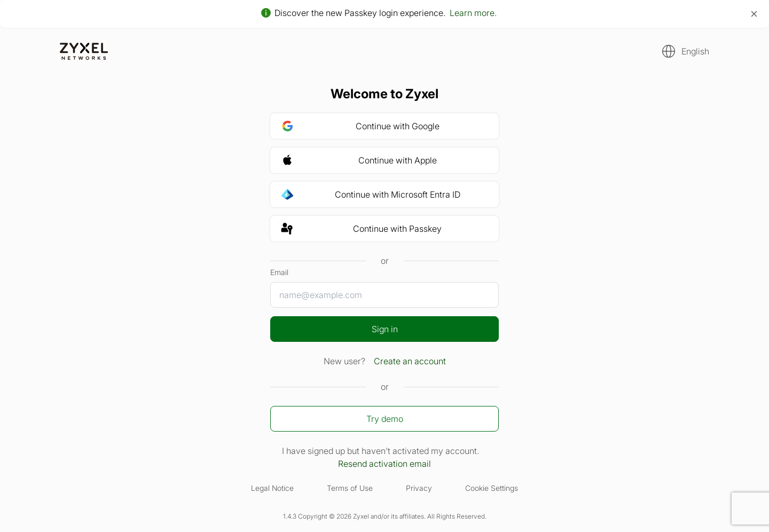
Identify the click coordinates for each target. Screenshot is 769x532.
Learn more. (473, 13)
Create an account (410, 361)
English (695, 51)
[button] (682, 51)
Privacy (419, 488)
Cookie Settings (492, 488)
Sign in (385, 329)
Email (279, 272)
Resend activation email (384, 464)
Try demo (385, 419)
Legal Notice (272, 488)
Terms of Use (350, 488)
